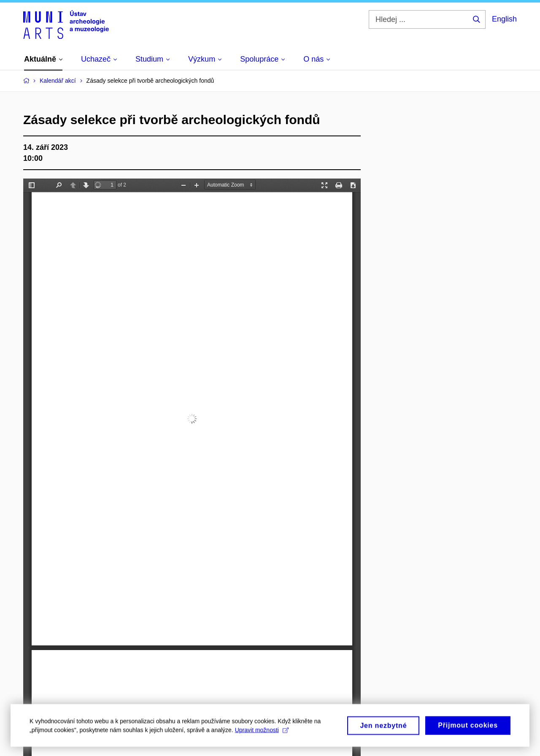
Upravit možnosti (262, 733)
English (504, 19)
